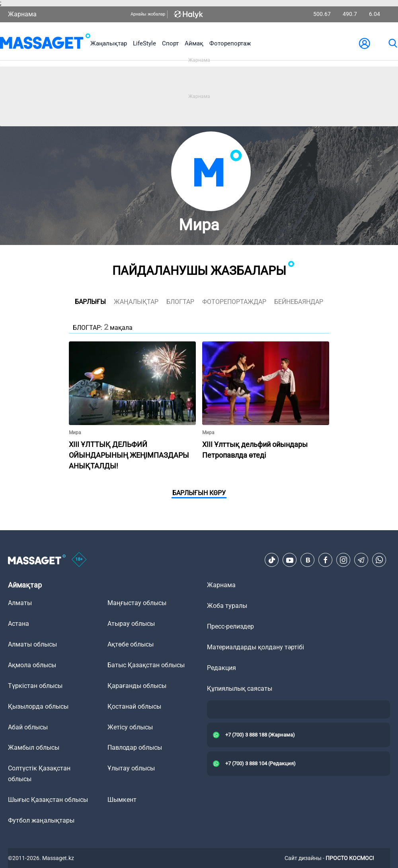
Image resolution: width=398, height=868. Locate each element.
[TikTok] (272, 560)
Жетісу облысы (130, 727)
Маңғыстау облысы (137, 603)
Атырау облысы (131, 624)
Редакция (221, 668)
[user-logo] (365, 43)
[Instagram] (343, 560)
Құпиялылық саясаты (240, 689)
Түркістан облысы (35, 686)
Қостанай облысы (134, 706)
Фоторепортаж (230, 43)
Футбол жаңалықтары (41, 820)
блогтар (180, 302)
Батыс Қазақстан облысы (146, 665)
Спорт (170, 43)
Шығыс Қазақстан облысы (48, 800)
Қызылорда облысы (38, 706)
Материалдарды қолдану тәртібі (256, 647)
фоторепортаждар (234, 302)
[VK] (308, 560)
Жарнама (22, 14)
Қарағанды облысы (137, 686)
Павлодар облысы (135, 747)
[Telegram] (361, 560)
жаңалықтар (136, 302)
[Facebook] (326, 560)
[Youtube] (290, 560)
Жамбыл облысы (34, 747)
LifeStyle (144, 43)
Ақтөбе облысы (131, 644)
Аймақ (194, 43)
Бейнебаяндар (299, 302)
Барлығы (90, 302)
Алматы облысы (32, 644)
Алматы (20, 603)
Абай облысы (28, 727)
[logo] (45, 43)
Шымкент (122, 800)
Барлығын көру (199, 493)
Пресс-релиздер (230, 626)
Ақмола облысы (32, 665)
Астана (19, 624)
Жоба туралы (227, 606)
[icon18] (79, 560)
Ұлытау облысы (131, 768)
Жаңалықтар (109, 43)
